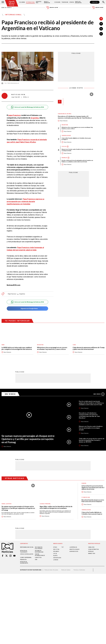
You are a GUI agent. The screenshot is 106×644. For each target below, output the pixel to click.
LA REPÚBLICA (73, 547)
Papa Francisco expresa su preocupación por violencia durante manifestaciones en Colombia (25, 202)
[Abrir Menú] (3, 2)
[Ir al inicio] (12, 3)
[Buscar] (103, 2)
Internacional (30, 2)
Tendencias (65, 2)
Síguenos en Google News (27, 309)
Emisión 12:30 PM (52, 8)
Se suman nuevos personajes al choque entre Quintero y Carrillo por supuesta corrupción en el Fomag (28, 439)
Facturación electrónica (39, 548)
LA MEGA (56, 560)
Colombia (22, 2)
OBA (36, 559)
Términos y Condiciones (79, 570)
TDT (63, 547)
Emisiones (7, 8)
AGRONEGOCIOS (74, 551)
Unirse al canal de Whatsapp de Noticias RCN (27, 107)
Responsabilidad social (27, 547)
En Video (10, 394)
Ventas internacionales (40, 555)
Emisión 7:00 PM (98, 8)
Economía (57, 2)
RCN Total (56, 549)
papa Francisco (15, 115)
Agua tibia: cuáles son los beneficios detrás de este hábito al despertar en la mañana (56, 507)
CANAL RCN (95, 2)
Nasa (3, 345)
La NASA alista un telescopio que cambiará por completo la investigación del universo (17, 348)
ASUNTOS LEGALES (74, 549)
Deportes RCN (39, 2)
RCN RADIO (56, 551)
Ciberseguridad (66, 136)
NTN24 (55, 547)
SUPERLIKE (91, 551)
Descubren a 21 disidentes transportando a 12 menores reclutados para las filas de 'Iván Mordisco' (75, 117)
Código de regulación (27, 554)
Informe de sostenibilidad (39, 551)
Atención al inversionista (24, 562)
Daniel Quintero (7, 504)
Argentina (22, 294)
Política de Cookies (66, 570)
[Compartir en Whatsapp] (101, 34)
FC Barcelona (86, 497)
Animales (64, 158)
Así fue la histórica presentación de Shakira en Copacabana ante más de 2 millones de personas (93, 487)
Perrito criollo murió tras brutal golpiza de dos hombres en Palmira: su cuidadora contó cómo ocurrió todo (77, 161)
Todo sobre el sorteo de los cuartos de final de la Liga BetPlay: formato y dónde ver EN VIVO (92, 440)
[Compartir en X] (101, 29)
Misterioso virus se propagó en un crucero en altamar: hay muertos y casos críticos (77, 128)
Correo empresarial (26, 557)
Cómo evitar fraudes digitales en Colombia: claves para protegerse (76, 139)
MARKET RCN (92, 553)
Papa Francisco (12, 294)
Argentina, (35, 118)
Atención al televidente (24, 551)
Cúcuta (64, 147)
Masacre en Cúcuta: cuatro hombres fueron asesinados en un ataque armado (77, 150)
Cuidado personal (45, 504)
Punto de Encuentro (78, 2)
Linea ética (38, 557)
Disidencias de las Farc (65, 114)
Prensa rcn (23, 559)
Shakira (84, 483)
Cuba (74, 345)
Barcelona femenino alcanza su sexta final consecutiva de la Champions (93, 501)
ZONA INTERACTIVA (93, 549)
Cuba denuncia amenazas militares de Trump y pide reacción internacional (89, 348)
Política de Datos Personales (51, 570)
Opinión (72, 2)
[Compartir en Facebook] (101, 24)
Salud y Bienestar (47, 2)
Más (99, 394)
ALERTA (55, 555)
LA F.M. (55, 553)
